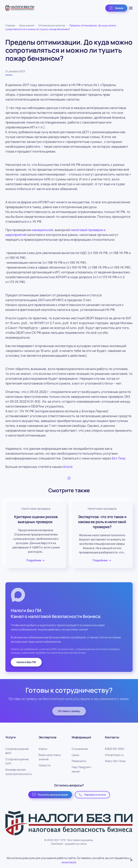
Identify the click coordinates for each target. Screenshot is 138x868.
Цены (75, 755)
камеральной (42, 230)
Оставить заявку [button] (69, 711)
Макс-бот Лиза (115, 761)
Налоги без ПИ (26, 662)
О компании (80, 749)
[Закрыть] (131, 860)
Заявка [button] (116, 8)
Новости (45, 765)
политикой (69, 862)
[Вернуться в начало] (20, 8)
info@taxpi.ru (114, 755)
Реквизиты (79, 761)
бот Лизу (119, 458)
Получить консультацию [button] (50, 795)
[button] (131, 8)
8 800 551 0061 (115, 749)
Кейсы (43, 749)
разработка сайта (76, 844)
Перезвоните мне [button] (92, 795)
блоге (68, 467)
